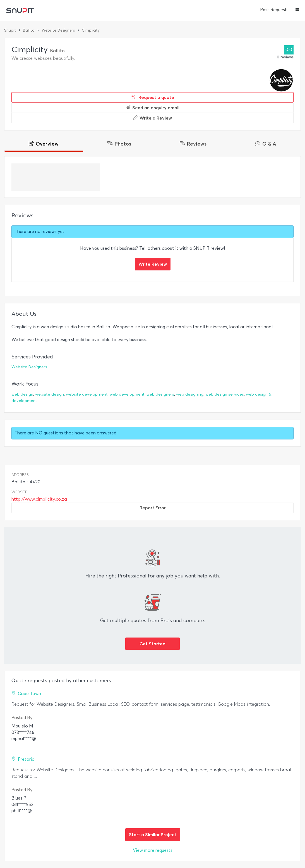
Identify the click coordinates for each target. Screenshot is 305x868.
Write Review (153, 264)
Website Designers (58, 30)
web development (127, 394)
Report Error (153, 508)
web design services (225, 394)
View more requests (153, 850)
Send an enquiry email (153, 108)
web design (22, 394)
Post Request (273, 10)
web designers (160, 394)
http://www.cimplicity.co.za (39, 499)
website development (87, 394)
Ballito (29, 30)
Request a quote (152, 97)
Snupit (10, 30)
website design (50, 394)
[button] (297, 10)
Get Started (152, 644)
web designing (190, 394)
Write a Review (152, 118)
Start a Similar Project (153, 834)
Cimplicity (91, 30)
